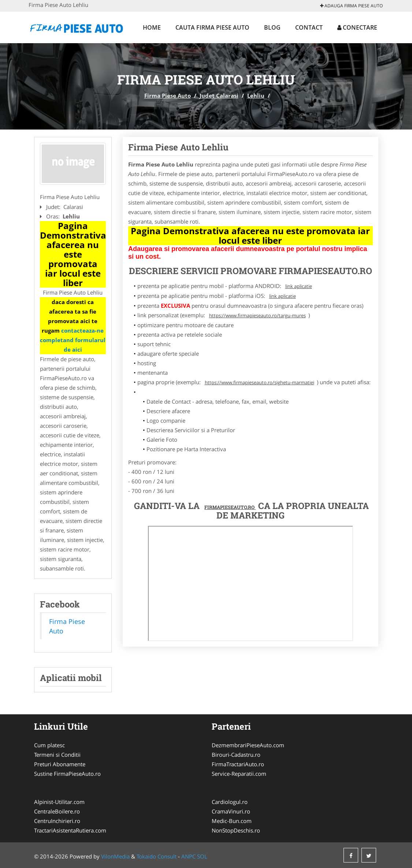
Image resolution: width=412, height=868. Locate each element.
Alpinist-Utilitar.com (59, 802)
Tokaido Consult (157, 856)
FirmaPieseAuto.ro (230, 507)
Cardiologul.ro (230, 802)
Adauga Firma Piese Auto (351, 6)
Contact (309, 27)
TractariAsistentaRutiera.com (70, 830)
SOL (202, 856)
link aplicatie (299, 286)
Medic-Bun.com (232, 821)
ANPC (188, 856)
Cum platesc (49, 745)
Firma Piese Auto (168, 96)
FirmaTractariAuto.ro (238, 764)
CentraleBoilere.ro (57, 811)
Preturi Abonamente (60, 764)
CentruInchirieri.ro (57, 821)
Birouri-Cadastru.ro (236, 755)
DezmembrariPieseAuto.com (248, 745)
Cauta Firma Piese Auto (212, 27)
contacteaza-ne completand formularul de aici (73, 340)
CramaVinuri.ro (231, 811)
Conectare (357, 27)
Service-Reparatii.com (239, 774)
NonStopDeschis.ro (236, 830)
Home (152, 27)
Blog (272, 27)
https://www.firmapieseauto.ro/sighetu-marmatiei (259, 382)
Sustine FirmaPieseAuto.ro (67, 774)
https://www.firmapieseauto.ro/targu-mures (257, 315)
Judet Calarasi (219, 96)
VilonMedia (115, 856)
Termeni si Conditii (57, 755)
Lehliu (256, 96)
